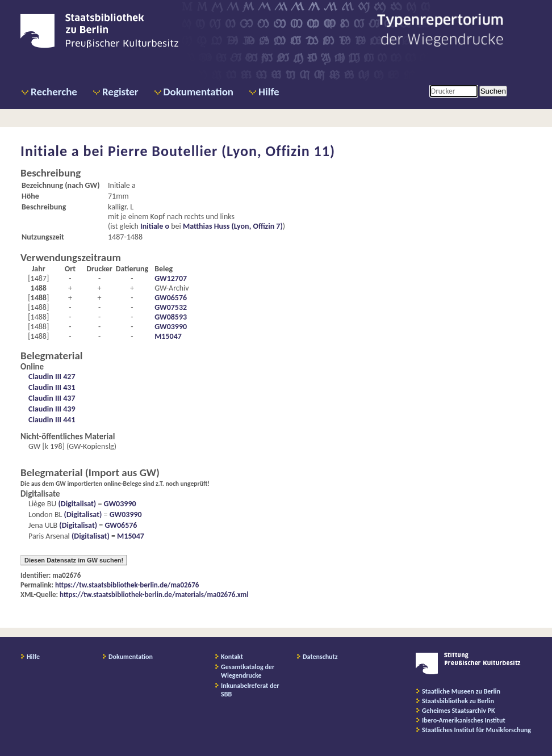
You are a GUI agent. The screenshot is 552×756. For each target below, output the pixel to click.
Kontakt (232, 657)
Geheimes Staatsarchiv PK (459, 711)
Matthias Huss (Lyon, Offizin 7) (233, 226)
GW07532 (171, 307)
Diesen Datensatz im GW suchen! (74, 560)
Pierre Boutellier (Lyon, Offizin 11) (221, 151)
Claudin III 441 (52, 420)
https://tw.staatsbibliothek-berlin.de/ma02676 (127, 585)
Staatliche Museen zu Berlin (461, 691)
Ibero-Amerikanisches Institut (464, 720)
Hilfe (269, 92)
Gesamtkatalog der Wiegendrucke (248, 671)
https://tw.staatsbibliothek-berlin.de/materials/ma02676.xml (154, 595)
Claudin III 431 (52, 387)
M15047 (168, 336)
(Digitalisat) (76, 504)
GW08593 (171, 317)
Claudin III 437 (52, 398)
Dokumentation (198, 92)
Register (120, 92)
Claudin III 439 (52, 409)
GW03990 (171, 327)
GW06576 (171, 298)
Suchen (493, 91)
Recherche (54, 92)
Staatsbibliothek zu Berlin (458, 701)
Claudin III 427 (52, 377)
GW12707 (171, 278)
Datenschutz (320, 657)
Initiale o (155, 226)
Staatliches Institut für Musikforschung (476, 730)
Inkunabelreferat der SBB (250, 690)
